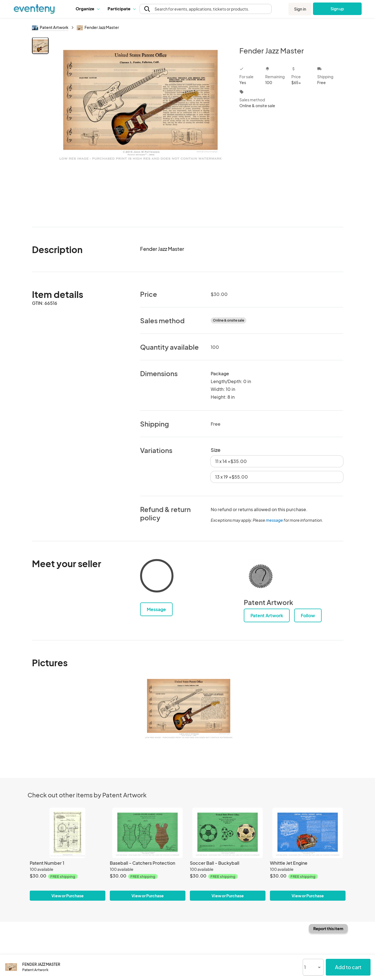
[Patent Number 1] (68, 833)
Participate (121, 8)
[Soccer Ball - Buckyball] (228, 833)
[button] (87, 9)
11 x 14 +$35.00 (231, 461)
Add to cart (348, 967)
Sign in (300, 9)
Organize (87, 8)
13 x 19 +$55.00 (232, 477)
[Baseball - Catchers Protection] (148, 833)
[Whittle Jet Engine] (308, 833)
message (275, 520)
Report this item (328, 928)
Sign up (337, 9)
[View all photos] (141, 128)
